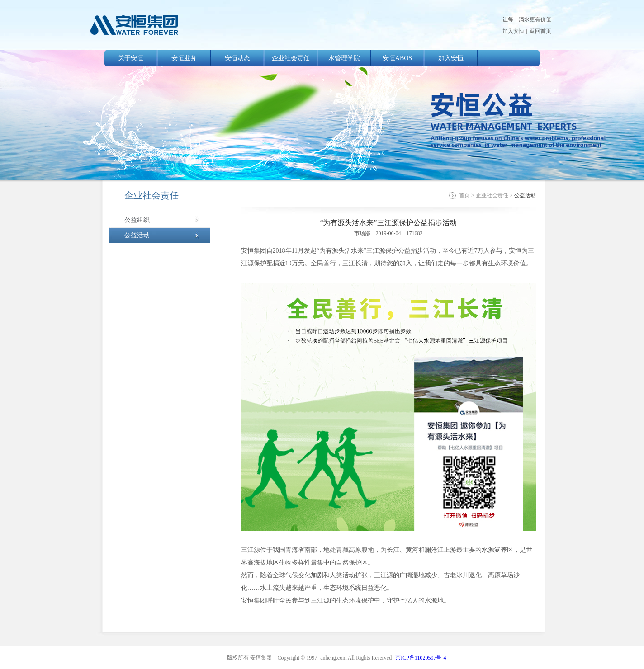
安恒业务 (184, 58)
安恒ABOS (397, 58)
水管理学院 (344, 58)
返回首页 (540, 31)
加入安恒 (513, 31)
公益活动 (137, 235)
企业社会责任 (291, 58)
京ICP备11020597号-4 (421, 658)
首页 (464, 195)
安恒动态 (237, 58)
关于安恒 (131, 58)
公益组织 (137, 220)
